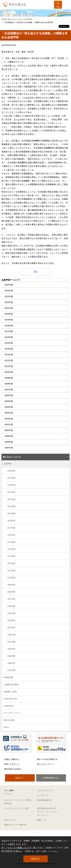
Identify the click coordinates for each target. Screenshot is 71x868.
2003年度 (9, 413)
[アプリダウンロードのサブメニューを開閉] (66, 713)
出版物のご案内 (10, 692)
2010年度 (9, 372)
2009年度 (9, 378)
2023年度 (9, 296)
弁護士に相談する (12, 759)
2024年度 (9, 291)
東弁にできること (12, 764)
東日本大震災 (9, 720)
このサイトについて (45, 790)
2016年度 (9, 337)
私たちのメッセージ (12, 457)
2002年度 (9, 419)
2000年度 (9, 430)
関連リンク (42, 820)
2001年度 (9, 425)
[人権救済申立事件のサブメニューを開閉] (66, 685)
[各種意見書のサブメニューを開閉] (66, 678)
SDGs (6, 727)
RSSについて (10, 820)
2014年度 (9, 349)
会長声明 (7, 464)
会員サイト (20, 778)
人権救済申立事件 (11, 685)
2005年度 (9, 401)
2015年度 (9, 343)
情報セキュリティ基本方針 (16, 825)
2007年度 (9, 390)
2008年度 (9, 384)
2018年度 (9, 326)
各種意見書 (8, 677)
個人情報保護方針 (44, 800)
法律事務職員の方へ (51, 778)
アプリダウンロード (12, 713)
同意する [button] (35, 859)
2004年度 (9, 407)
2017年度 (9, 331)
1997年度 (9, 448)
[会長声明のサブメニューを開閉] (66, 464)
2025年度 (9, 285)
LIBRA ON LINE (10, 699)
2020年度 (9, 314)
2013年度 (9, 355)
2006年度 (9, 395)
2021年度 (9, 308)
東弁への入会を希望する (47, 759)
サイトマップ (43, 795)
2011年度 (9, 366)
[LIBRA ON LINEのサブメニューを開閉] (66, 699)
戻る (35, 271)
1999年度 (9, 436)
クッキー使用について (20, 848)
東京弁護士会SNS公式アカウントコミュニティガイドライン (47, 812)
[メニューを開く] (66, 5)
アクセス (8, 794)
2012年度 (9, 360)
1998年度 (9, 442)
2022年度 (9, 302)
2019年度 (9, 320)
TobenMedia (9, 706)
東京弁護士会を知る (13, 769)
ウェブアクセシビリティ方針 (16, 808)
